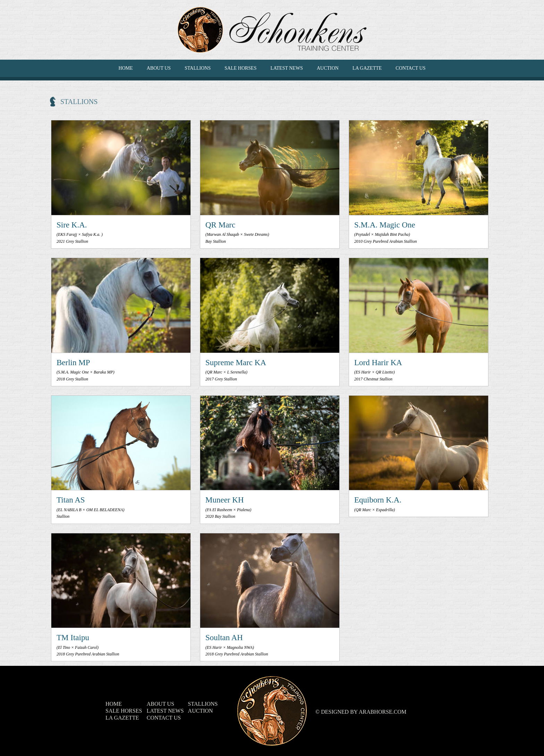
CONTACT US (410, 68)
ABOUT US (159, 68)
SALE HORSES (240, 68)
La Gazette (367, 68)
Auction (328, 68)
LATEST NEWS (286, 68)
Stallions (198, 68)
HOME (126, 68)
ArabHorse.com (382, 712)
